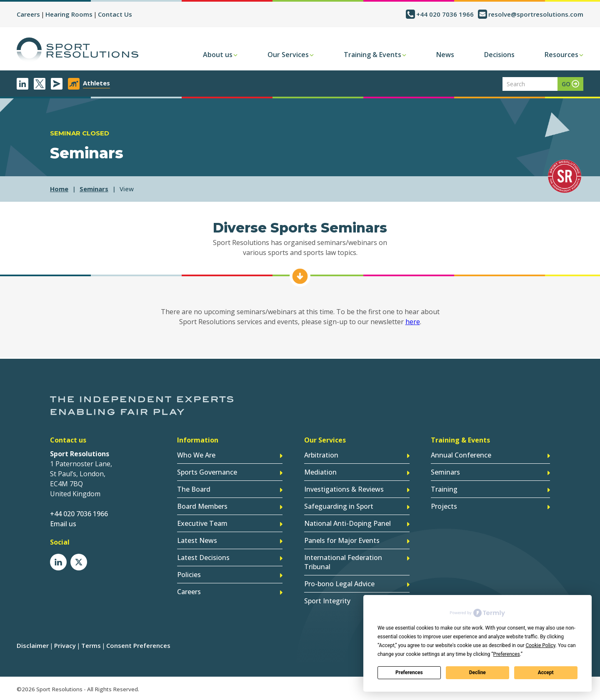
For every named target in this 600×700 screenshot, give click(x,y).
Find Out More (300, 276)
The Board (194, 489)
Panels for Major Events (342, 540)
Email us (63, 524)
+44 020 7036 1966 (445, 14)
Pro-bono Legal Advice (339, 584)
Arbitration (321, 455)
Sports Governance (207, 472)
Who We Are (196, 455)
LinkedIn (22, 84)
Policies (189, 575)
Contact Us (115, 14)
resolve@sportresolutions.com (536, 14)
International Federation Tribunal (343, 562)
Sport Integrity (327, 601)
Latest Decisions (203, 557)
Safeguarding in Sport (339, 506)
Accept (546, 672)
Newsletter (57, 84)
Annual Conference (461, 455)
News (445, 55)
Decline (477, 672)
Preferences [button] (507, 654)
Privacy (65, 645)
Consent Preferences (138, 645)
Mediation (320, 472)
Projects (444, 506)
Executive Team (202, 523)
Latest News (197, 540)
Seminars (445, 472)
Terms (91, 645)
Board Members (202, 506)
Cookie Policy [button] (540, 645)
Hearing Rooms (69, 14)
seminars (94, 189)
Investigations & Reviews (344, 489)
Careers (28, 14)
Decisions (499, 55)
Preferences (409, 672)
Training (444, 489)
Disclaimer (33, 645)
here (413, 322)
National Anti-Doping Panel (347, 523)
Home (59, 189)
